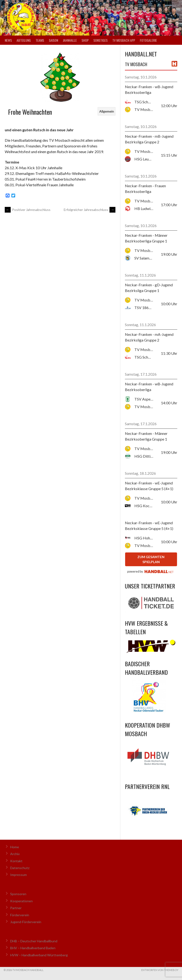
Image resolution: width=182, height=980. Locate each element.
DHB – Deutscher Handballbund (34, 941)
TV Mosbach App (124, 40)
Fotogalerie (148, 40)
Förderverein (20, 915)
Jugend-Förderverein (26, 922)
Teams (40, 40)
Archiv (15, 854)
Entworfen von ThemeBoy (160, 970)
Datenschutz (20, 868)
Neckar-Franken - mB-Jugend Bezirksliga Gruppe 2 (149, 139)
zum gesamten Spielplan (151, 559)
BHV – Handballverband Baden (33, 948)
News (8, 40)
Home (15, 847)
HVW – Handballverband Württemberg (39, 955)
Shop (85, 40)
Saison (53, 40)
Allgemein (107, 111)
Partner (16, 908)
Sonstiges (100, 40)
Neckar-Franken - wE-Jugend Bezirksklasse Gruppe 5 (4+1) (149, 486)
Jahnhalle (70, 40)
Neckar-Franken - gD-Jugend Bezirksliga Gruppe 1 (149, 288)
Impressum (18, 875)
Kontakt (16, 861)
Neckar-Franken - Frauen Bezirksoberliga (145, 189)
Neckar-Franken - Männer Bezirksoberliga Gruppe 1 (146, 238)
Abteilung (24, 40)
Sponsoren (18, 894)
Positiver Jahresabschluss (28, 210)
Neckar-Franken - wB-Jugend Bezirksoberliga (149, 89)
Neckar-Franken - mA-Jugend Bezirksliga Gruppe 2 (149, 337)
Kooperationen (21, 901)
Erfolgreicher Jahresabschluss (90, 210)
